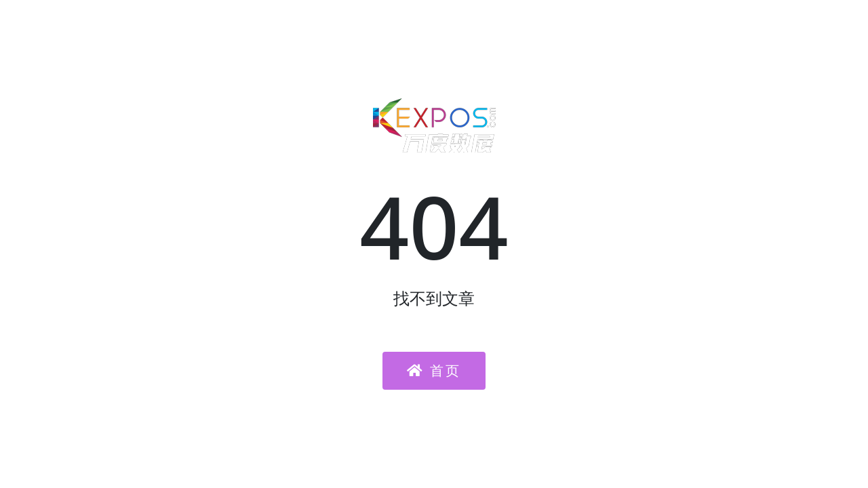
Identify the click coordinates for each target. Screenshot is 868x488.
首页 (434, 370)
